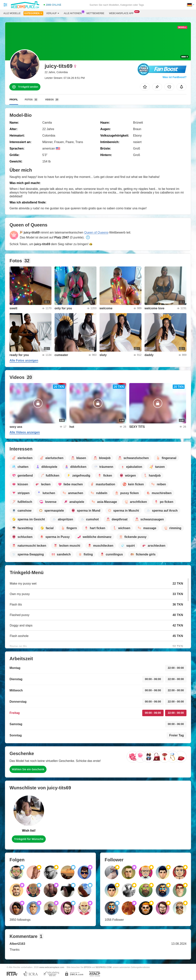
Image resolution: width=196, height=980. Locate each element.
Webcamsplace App (122, 13)
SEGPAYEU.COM (104, 967)
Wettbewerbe (95, 13)
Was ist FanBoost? (175, 77)
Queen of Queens (96, 232)
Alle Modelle (12, 13)
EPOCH (87, 967)
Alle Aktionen (74, 13)
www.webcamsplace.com (52, 967)
